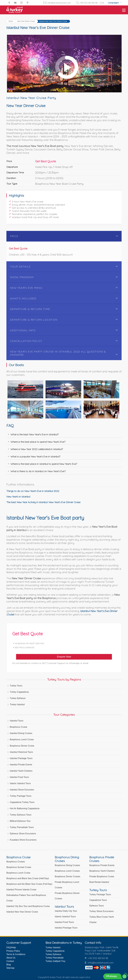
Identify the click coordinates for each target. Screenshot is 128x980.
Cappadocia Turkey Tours (22, 802)
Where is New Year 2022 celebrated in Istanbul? (37, 449)
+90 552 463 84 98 (98, 958)
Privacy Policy (13, 951)
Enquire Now (64, 657)
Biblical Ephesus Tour (20, 821)
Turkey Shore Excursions (101, 911)
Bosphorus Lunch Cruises (67, 871)
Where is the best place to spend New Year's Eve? (38, 442)
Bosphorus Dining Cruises (67, 865)
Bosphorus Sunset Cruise (19, 867)
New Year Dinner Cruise (26, 21)
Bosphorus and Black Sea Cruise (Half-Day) (28, 878)
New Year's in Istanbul (18, 497)
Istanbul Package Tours (21, 758)
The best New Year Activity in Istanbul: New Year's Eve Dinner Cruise (43, 502)
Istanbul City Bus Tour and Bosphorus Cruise (28, 906)
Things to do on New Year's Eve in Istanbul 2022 (33, 491)
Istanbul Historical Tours (21, 752)
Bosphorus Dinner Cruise (22, 746)
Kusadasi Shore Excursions (23, 840)
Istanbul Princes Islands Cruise (21, 890)
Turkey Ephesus (18, 698)
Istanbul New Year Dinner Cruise (22, 912)
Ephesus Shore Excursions (23, 834)
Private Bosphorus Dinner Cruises (67, 896)
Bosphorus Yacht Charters (102, 871)
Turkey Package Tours (21, 796)
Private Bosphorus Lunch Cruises (67, 885)
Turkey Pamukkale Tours (22, 827)
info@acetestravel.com (59, 3)
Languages (113, 3)
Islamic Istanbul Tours (20, 783)
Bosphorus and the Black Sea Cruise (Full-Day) (29, 884)
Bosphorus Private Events (102, 865)
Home (11, 21)
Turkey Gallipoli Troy (55, 961)
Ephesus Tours (97, 906)
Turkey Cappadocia (19, 692)
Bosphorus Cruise (18, 727)
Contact (10, 961)
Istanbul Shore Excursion (22, 790)
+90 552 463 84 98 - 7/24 (92, 3)
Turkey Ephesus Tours (21, 815)
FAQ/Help (11, 947)
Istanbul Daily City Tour (66, 911)
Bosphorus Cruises (16, 862)
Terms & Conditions (16, 954)
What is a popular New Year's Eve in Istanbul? (35, 457)
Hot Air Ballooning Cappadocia (25, 808)
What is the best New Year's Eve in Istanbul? (34, 434)
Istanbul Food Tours (19, 777)
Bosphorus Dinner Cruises (68, 876)
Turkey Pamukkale (55, 958)
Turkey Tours (16, 686)
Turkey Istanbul (17, 704)
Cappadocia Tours (98, 900)
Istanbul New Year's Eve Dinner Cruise (53, 21)
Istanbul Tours (17, 721)
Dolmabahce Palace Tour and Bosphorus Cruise (26, 898)
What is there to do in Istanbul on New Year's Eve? (38, 471)
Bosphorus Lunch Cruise (22, 739)
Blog (9, 965)
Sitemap (10, 968)
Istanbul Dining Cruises (21, 733)
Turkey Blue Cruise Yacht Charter (101, 920)
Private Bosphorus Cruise (102, 876)
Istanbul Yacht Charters (21, 771)
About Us (11, 958)
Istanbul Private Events (21, 765)
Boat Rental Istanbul (99, 882)
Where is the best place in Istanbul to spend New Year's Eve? (44, 464)
